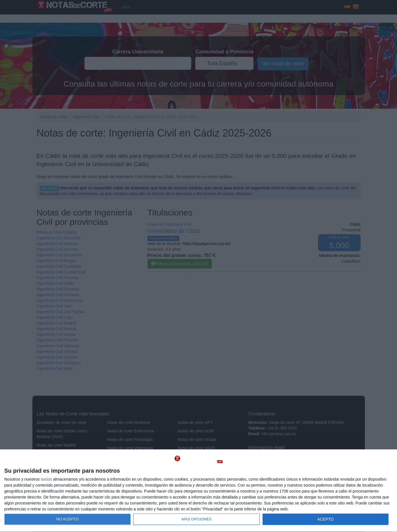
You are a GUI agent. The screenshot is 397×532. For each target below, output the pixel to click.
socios (46, 479)
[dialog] (198, 491)
